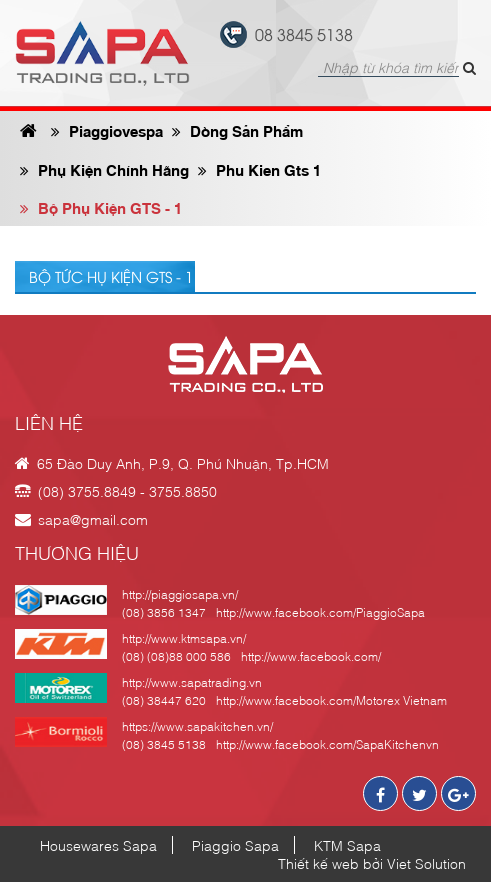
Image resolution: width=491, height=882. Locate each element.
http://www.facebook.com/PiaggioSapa (320, 612)
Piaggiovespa (107, 130)
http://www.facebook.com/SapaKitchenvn (327, 744)
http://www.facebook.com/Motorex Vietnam (331, 700)
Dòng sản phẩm (237, 130)
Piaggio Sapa (235, 845)
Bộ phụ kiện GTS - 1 (101, 207)
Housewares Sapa (98, 845)
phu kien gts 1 (259, 169)
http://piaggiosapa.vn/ (180, 594)
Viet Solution (426, 862)
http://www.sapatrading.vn (192, 682)
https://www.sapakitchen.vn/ (197, 726)
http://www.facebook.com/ (311, 656)
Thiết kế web (318, 862)
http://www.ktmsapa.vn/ (184, 638)
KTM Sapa (347, 845)
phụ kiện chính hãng (104, 169)
